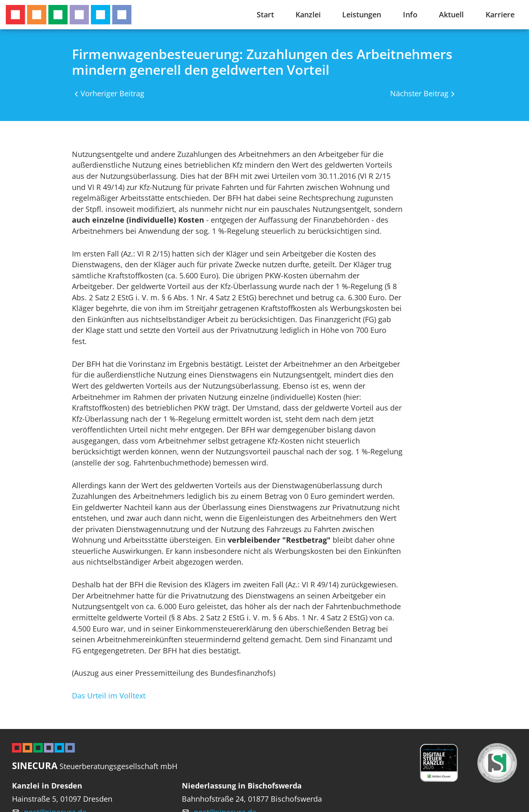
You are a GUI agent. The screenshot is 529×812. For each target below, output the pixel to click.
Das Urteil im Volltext (109, 696)
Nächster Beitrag (419, 93)
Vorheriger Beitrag (112, 93)
